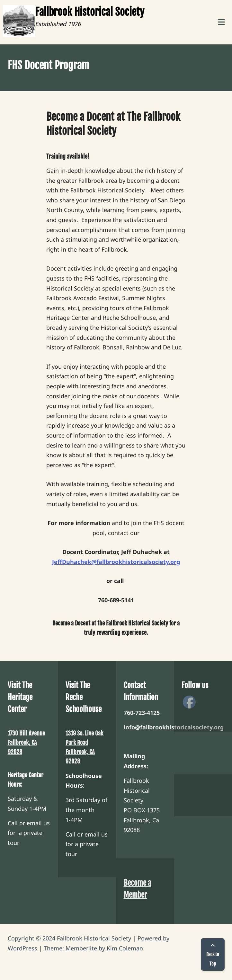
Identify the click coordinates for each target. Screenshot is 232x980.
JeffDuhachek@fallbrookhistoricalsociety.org (116, 562)
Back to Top (213, 955)
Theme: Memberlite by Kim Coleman (93, 948)
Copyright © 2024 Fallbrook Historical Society (69, 938)
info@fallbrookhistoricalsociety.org (174, 727)
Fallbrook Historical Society (90, 12)
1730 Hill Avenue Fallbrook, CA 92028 (26, 743)
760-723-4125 (142, 713)
